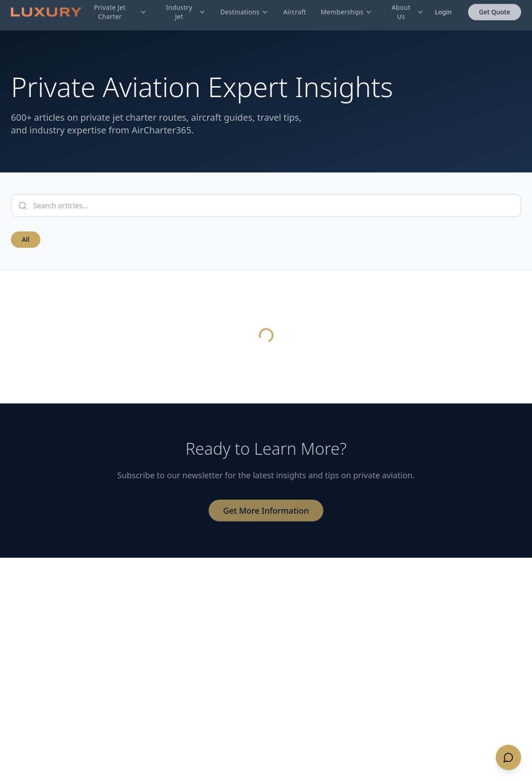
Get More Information (266, 511)
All (26, 239)
